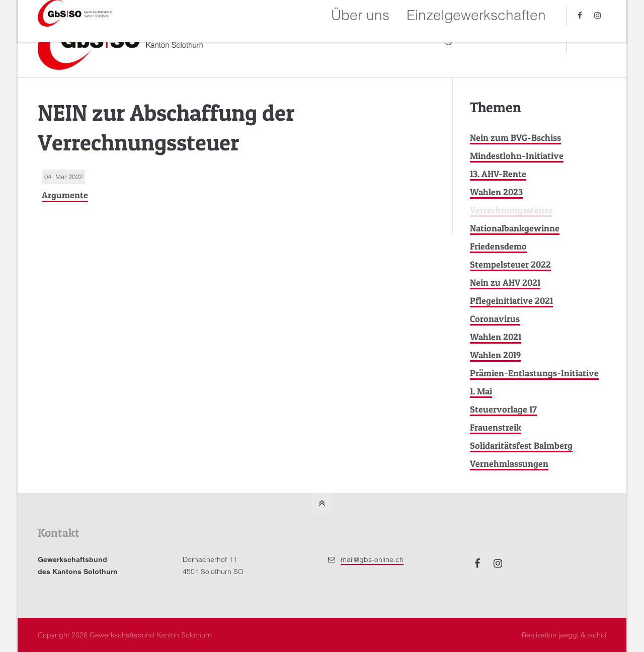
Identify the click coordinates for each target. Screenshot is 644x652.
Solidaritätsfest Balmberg (521, 445)
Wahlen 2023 (496, 192)
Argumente (65, 195)
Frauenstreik (496, 427)
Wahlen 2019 (495, 355)
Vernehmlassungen (509, 464)
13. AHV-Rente (498, 174)
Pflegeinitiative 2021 (511, 301)
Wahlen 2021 (496, 337)
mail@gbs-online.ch (372, 559)
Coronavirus (495, 319)
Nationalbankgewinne (515, 228)
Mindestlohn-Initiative (517, 156)
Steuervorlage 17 (503, 409)
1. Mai (481, 391)
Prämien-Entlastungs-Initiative (534, 373)
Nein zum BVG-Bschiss (515, 138)
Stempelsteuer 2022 (510, 264)
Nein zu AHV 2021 (505, 282)
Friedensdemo (498, 246)
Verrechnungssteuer (511, 210)
